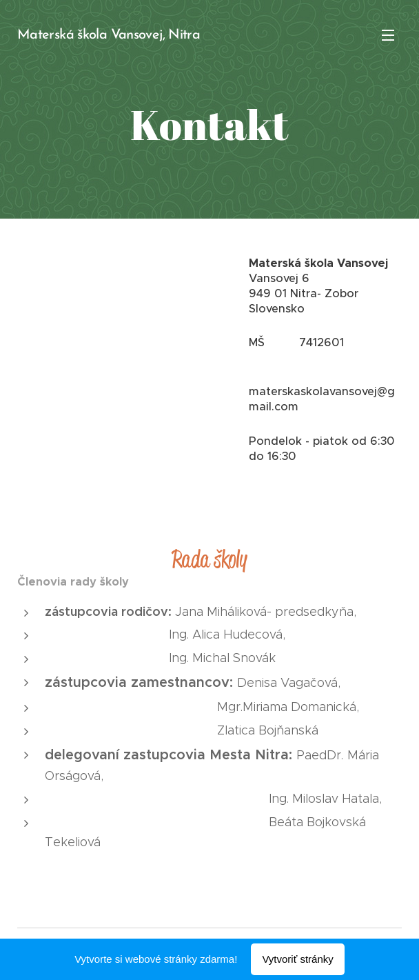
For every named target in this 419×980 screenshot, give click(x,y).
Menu (388, 35)
